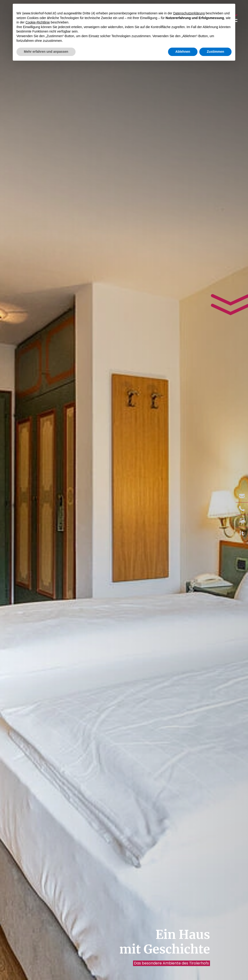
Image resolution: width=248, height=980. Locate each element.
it (242, 533)
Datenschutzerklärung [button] (189, 13)
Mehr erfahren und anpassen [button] (46, 52)
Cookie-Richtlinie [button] (38, 22)
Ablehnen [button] (183, 52)
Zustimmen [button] (215, 52)
